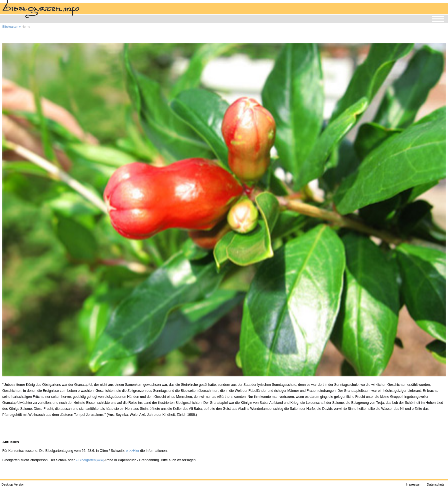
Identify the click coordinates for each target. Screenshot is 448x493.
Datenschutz (436, 484)
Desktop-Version (13, 484)
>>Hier (134, 451)
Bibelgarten (10, 27)
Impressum (413, 484)
